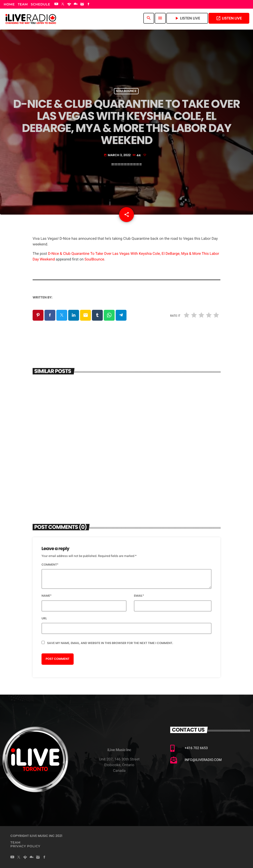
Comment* (50, 565)
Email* (139, 596)
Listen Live (229, 18)
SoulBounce (94, 259)
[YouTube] (56, 4)
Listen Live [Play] (187, 18)
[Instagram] (82, 4)
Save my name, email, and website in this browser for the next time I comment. (110, 643)
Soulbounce (126, 91)
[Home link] (31, 18)
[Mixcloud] (76, 4)
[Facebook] (89, 4)
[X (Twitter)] (63, 4)
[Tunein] (69, 4)
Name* (47, 596)
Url (44, 619)
